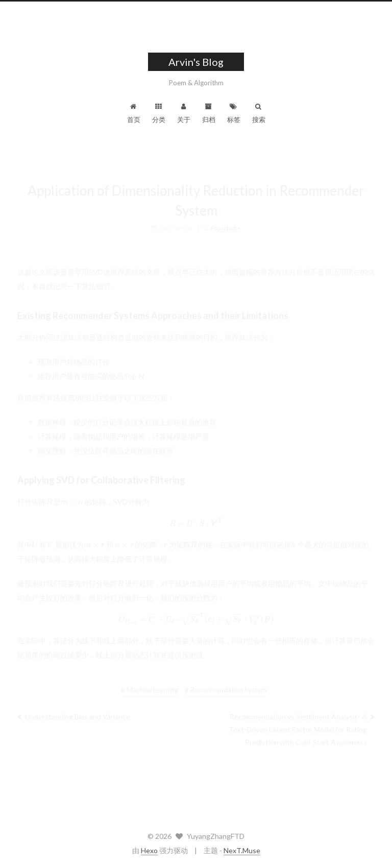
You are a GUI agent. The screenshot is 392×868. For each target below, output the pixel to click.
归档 (209, 113)
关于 (184, 113)
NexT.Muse (242, 850)
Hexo (149, 850)
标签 (234, 113)
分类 (159, 113)
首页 (134, 113)
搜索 (259, 113)
